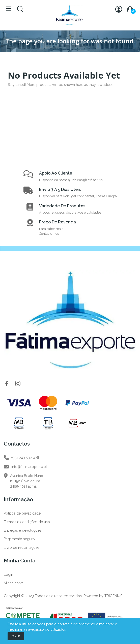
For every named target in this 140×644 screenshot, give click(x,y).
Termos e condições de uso (27, 522)
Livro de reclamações (22, 548)
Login (8, 574)
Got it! (16, 636)
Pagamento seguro (19, 539)
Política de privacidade (22, 513)
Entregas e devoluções (23, 530)
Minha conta (14, 583)
